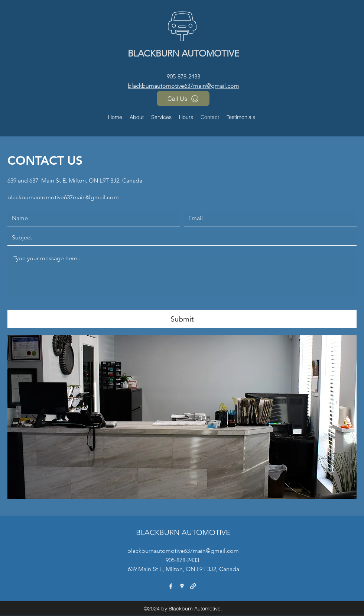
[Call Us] (183, 99)
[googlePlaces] (182, 586)
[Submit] (182, 319)
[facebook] (171, 586)
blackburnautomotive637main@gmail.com (183, 86)
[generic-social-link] (193, 586)
